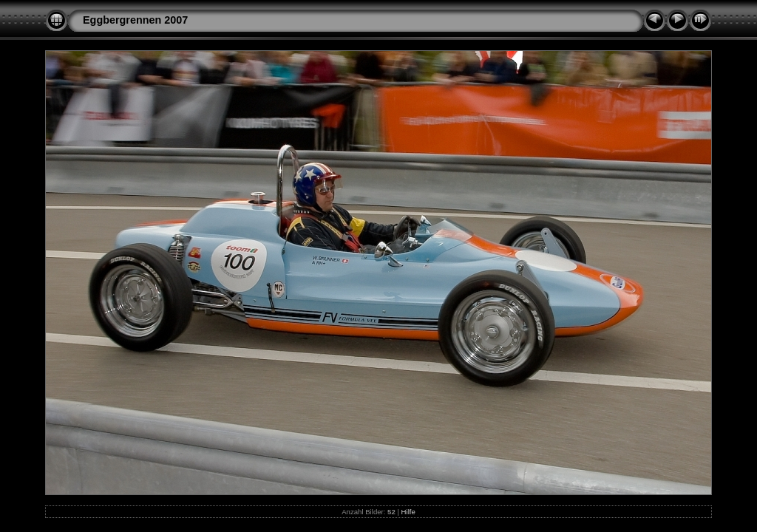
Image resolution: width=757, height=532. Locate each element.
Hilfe (408, 512)
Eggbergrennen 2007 (135, 20)
